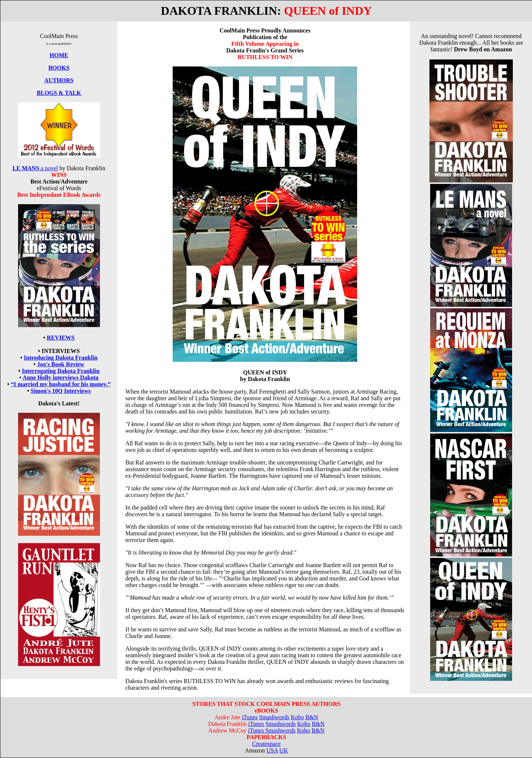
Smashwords (274, 717)
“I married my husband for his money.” (61, 384)
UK (284, 750)
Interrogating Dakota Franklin (61, 371)
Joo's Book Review (61, 364)
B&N (312, 717)
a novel (49, 168)
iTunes (250, 717)
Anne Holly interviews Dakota (61, 378)
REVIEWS (61, 338)
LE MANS (26, 168)
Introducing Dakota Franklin (61, 358)
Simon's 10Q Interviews (61, 391)
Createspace (266, 744)
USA (272, 750)
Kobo (297, 717)
